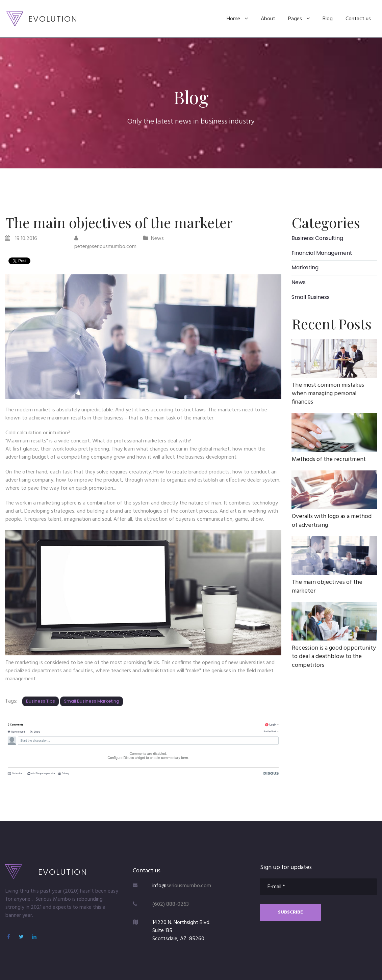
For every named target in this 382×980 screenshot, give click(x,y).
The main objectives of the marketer (327, 587)
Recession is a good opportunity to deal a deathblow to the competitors (334, 657)
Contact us (358, 19)
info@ (159, 886)
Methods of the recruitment (329, 459)
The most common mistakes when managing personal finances (328, 394)
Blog (328, 19)
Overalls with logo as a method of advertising (332, 521)
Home (237, 19)
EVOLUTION (53, 19)
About (268, 19)
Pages (299, 19)
